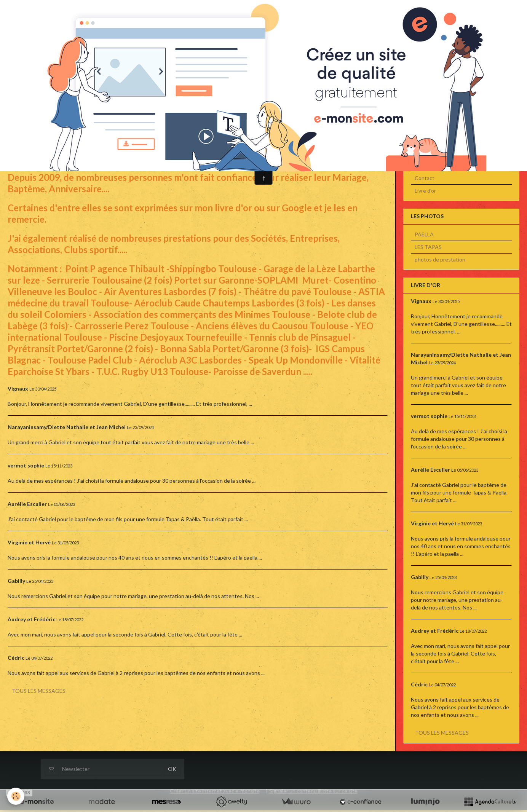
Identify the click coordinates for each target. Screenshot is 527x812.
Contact (425, 180)
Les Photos (428, 167)
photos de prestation (440, 261)
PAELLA (424, 236)
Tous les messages (39, 693)
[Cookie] (16, 796)
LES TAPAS (428, 249)
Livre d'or (425, 192)
